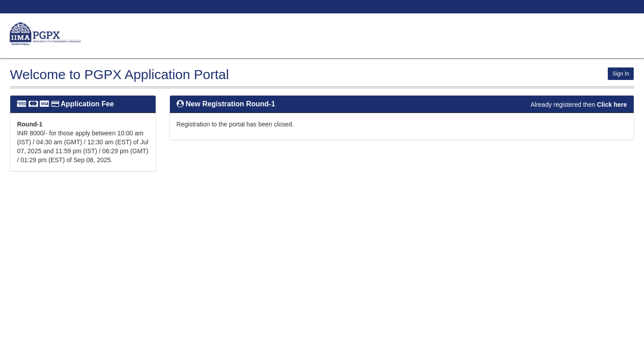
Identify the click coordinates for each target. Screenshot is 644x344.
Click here (612, 105)
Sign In (621, 74)
